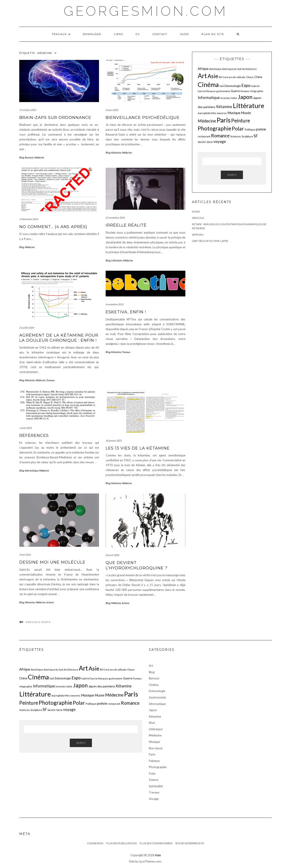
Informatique (32, 470)
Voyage (154, 799)
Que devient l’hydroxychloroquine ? (137, 565)
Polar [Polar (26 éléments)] (238, 128)
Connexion (95, 843)
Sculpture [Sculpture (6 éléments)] (247, 136)
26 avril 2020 (112, 555)
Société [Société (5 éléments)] (202, 142)
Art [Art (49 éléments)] (202, 76)
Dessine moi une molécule (52, 562)
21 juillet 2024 (27, 328)
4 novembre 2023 (114, 304)
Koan (196, 212)
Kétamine (116, 153)
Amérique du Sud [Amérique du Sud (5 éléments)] (232, 69)
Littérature (117, 260)
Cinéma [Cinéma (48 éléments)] (208, 85)
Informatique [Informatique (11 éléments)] (209, 98)
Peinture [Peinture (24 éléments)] (241, 121)
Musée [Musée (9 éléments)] (246, 113)
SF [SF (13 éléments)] (256, 136)
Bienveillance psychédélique (143, 118)
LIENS (118, 34)
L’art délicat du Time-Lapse (210, 241)
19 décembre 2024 (29, 219)
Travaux (61, 34)
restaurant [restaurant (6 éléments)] (204, 136)
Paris (152, 754)
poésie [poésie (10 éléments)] (261, 129)
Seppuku (198, 235)
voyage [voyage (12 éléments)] (220, 141)
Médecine (39, 157)
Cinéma (154, 685)
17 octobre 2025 (28, 110)
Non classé (156, 748)
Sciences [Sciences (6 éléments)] (236, 136)
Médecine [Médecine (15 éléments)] (207, 121)
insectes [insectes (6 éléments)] (225, 98)
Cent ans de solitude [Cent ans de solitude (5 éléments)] (234, 77)
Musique (154, 742)
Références (34, 436)
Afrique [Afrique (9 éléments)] (203, 69)
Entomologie (157, 691)
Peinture (154, 761)
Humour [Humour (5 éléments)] (245, 91)
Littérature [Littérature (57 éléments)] (248, 106)
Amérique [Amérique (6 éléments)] (215, 69)
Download (92, 34)
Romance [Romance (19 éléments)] (220, 136)
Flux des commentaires (156, 843)
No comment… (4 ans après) (53, 227)
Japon (153, 710)
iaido (184, 34)
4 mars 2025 (112, 110)
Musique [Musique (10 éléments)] (234, 113)
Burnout (29, 157)
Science (50, 602)
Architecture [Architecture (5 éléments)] (249, 69)
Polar (152, 773)
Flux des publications (121, 843)
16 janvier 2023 (114, 441)
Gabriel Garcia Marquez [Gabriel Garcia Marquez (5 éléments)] (95, 678)
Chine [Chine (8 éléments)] (258, 77)
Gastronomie (157, 697)
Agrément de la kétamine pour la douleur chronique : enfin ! (59, 338)
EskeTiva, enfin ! (126, 312)
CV (138, 34)
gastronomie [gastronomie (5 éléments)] (223, 91)
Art (151, 666)
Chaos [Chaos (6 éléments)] (250, 77)
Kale (158, 855)
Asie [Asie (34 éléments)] (213, 76)
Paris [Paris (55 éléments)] (224, 120)
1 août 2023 (25, 428)
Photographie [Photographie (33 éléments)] (214, 128)
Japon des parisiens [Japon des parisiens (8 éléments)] (102, 686)
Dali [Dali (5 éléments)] (222, 86)
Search (232, 175)
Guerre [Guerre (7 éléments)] (235, 91)
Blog (22, 157)
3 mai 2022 (25, 555)
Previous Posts (38, 622)
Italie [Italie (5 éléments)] (234, 98)
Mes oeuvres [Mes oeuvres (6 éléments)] (219, 113)
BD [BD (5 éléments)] (220, 77)
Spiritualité (156, 786)
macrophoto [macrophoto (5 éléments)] (204, 113)
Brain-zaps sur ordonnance (55, 118)
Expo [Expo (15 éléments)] (246, 85)
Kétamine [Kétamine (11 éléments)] (224, 107)
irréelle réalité (126, 225)
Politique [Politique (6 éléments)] (250, 129)
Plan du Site (213, 34)
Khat (152, 723)
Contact (160, 34)
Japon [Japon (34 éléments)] (245, 97)
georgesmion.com (146, 11)
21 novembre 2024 (115, 218)
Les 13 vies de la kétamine (138, 448)
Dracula (198, 218)
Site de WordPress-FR (190, 843)
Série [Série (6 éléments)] (210, 142)
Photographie (158, 767)
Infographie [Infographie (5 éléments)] (257, 91)
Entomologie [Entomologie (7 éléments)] (233, 86)
